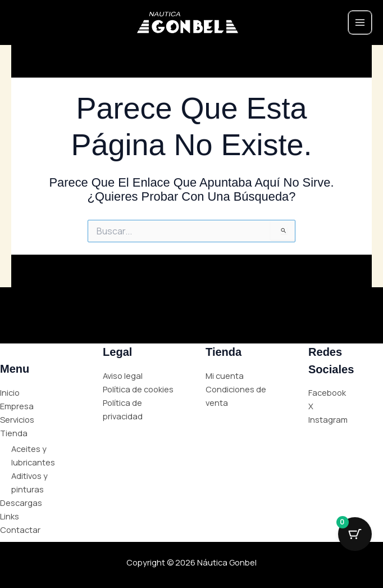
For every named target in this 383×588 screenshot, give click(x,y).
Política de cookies (138, 389)
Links (10, 516)
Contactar (20, 530)
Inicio (10, 392)
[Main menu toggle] (360, 22)
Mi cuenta (225, 376)
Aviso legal (123, 376)
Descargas (21, 503)
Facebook (327, 392)
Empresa (17, 406)
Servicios (17, 419)
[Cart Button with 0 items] (355, 534)
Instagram (328, 419)
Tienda (14, 433)
